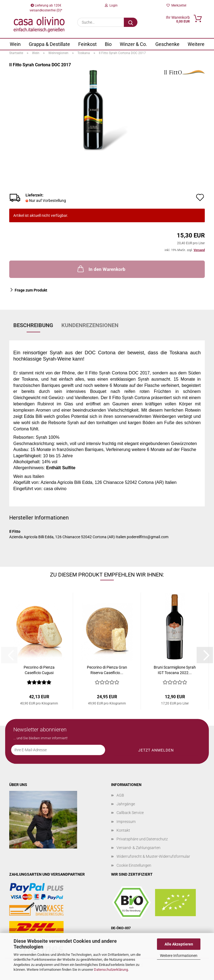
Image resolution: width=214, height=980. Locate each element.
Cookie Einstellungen (134, 865)
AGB (120, 795)
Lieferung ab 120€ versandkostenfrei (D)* (46, 7)
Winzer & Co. (133, 44)
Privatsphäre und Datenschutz (142, 839)
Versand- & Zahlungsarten (139, 848)
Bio (108, 44)
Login (111, 5)
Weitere (196, 44)
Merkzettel (176, 5)
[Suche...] (131, 22)
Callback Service (130, 813)
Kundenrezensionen (90, 325)
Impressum (126, 822)
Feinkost (87, 44)
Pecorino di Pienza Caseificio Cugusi (39, 670)
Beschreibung (33, 325)
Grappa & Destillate (49, 44)
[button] (205, 655)
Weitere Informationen (179, 956)
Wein (15, 44)
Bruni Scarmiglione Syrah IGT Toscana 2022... (175, 670)
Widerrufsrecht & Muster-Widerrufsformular (153, 856)
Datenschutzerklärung (111, 970)
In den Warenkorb (101, 269)
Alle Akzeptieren (179, 944)
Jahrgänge (126, 804)
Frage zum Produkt (31, 290)
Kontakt (123, 830)
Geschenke (167, 44)
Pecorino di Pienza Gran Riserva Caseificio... (107, 670)
